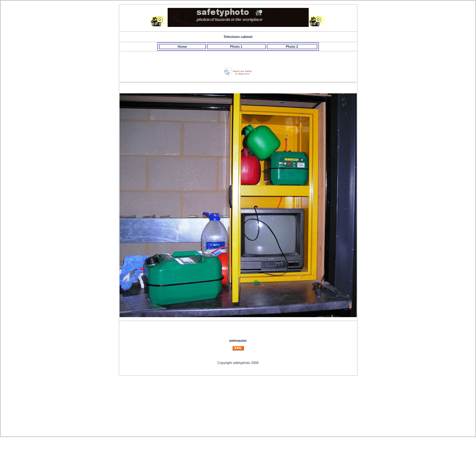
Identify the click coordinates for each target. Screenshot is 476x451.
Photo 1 (236, 47)
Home (182, 47)
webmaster (238, 341)
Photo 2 (292, 47)
